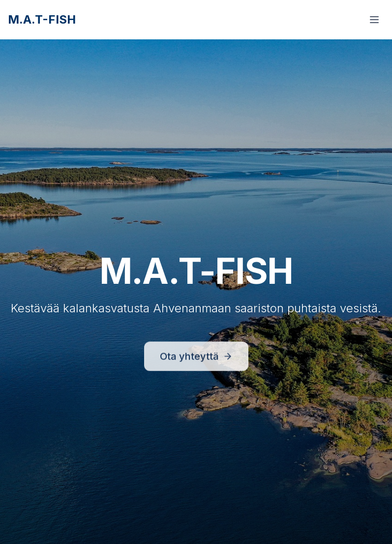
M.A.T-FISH (42, 19)
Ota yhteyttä (196, 359)
